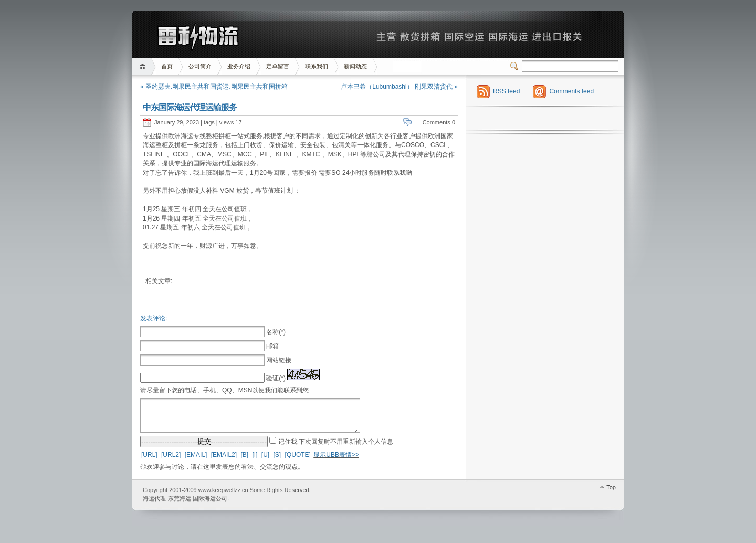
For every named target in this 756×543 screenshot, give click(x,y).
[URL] (149, 461)
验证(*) (276, 378)
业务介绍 (239, 66)
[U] (265, 461)
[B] (244, 461)
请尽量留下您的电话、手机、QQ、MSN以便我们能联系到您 (224, 390)
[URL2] (171, 461)
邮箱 (272, 346)
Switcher (516, 66)
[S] (277, 461)
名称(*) (276, 332)
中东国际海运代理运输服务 (190, 107)
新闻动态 (355, 66)
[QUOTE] (298, 461)
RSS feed (506, 91)
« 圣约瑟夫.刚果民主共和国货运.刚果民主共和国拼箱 (214, 87)
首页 (144, 66)
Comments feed (571, 91)
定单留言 (278, 66)
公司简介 (200, 66)
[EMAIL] (196, 461)
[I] (255, 461)
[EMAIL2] (224, 461)
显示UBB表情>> (336, 461)
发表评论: (154, 318)
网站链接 (279, 360)
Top (611, 494)
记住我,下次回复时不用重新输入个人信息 (336, 448)
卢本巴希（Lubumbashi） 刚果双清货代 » (399, 87)
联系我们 (317, 66)
